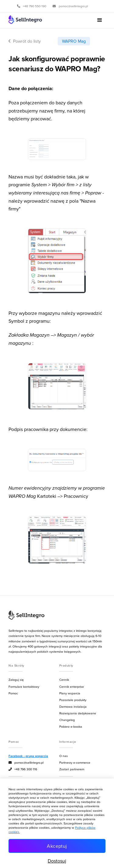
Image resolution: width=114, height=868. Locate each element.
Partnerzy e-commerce (75, 762)
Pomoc (13, 693)
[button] (100, 20)
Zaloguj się (16, 680)
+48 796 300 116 (23, 769)
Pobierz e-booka (71, 726)
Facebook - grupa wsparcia (28, 756)
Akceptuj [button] (57, 846)
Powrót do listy (25, 41)
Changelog (67, 720)
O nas (64, 756)
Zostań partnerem (72, 769)
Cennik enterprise (72, 687)
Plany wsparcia (70, 693)
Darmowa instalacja (73, 706)
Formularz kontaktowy (24, 687)
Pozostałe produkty (73, 700)
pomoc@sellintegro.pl (26, 763)
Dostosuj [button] (57, 861)
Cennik (64, 680)
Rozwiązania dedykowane (78, 713)
